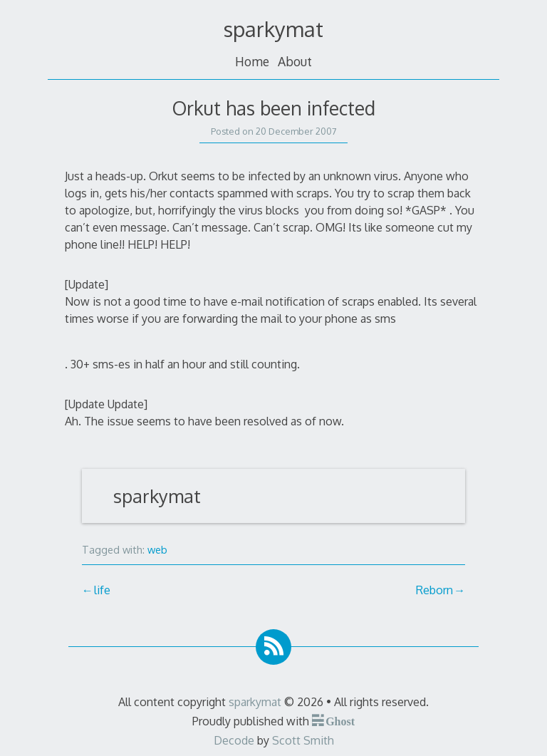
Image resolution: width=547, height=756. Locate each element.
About (295, 61)
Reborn (434, 590)
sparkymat (273, 29)
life (102, 590)
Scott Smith (303, 740)
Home (252, 61)
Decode (234, 740)
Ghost (340, 720)
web (157, 549)
